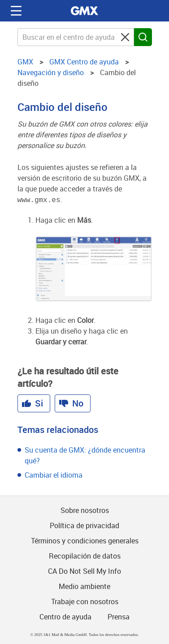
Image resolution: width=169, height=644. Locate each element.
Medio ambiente (84, 585)
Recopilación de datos (85, 555)
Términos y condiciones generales (85, 540)
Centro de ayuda (65, 616)
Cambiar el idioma (54, 474)
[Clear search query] (125, 37)
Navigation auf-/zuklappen (16, 11)
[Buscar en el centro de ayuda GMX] (76, 37)
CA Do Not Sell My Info (84, 570)
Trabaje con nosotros (85, 601)
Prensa (119, 616)
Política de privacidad (84, 525)
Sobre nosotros (85, 509)
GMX (85, 11)
